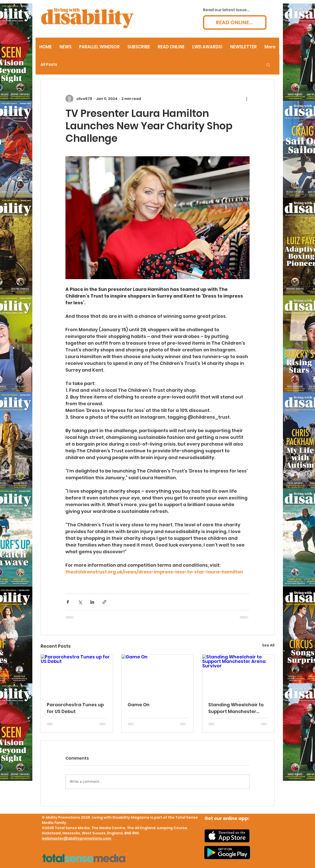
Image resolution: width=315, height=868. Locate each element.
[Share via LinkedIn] (92, 602)
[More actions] (247, 99)
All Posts (49, 65)
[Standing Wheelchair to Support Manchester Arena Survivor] (238, 675)
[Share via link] (104, 602)
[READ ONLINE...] (235, 22)
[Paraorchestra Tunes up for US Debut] (77, 675)
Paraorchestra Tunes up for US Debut (75, 708)
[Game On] (158, 675)
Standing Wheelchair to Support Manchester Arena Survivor (236, 708)
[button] (268, 65)
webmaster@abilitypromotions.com (77, 838)
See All (268, 645)
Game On (139, 705)
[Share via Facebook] (68, 602)
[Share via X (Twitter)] (80, 602)
